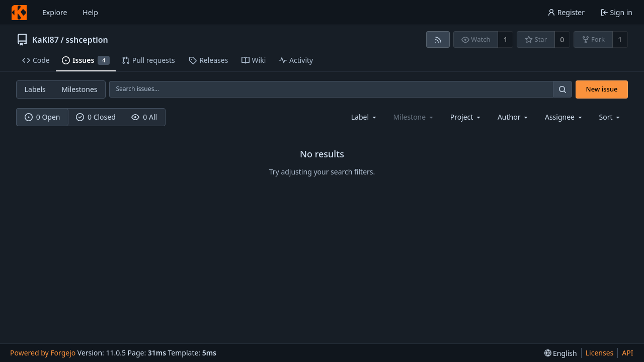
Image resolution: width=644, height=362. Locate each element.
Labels (35, 89)
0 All (144, 117)
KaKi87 (46, 40)
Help (90, 12)
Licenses (600, 353)
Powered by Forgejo (43, 353)
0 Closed (96, 117)
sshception (87, 40)
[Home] (19, 13)
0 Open (43, 117)
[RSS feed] (438, 39)
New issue (602, 89)
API (627, 353)
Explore (55, 12)
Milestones (79, 89)
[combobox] (365, 117)
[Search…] (562, 89)
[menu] (611, 117)
